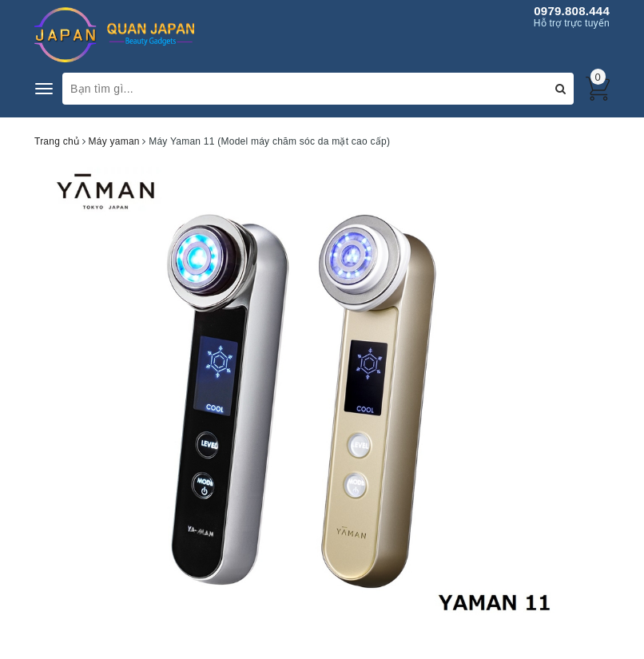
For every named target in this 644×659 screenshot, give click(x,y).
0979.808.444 (572, 11)
